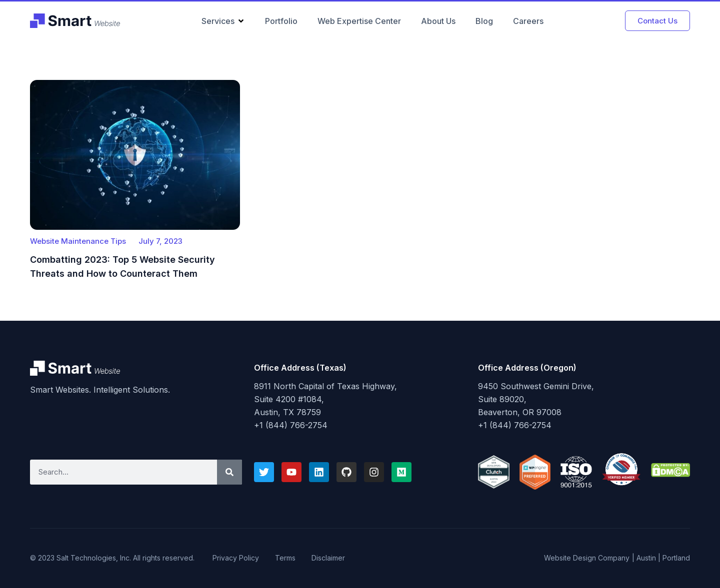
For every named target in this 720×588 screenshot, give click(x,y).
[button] (241, 21)
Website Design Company (587, 558)
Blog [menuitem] (484, 21)
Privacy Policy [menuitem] (236, 558)
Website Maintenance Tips (78, 241)
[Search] (229, 472)
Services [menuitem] (218, 21)
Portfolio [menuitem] (281, 21)
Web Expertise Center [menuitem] (359, 21)
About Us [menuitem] (438, 21)
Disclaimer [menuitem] (328, 558)
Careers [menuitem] (528, 21)
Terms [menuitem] (285, 558)
